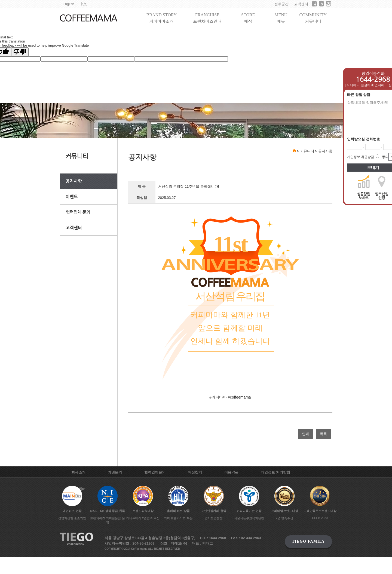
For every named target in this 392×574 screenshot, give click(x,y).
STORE (248, 18)
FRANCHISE (207, 18)
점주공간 (281, 4)
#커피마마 (218, 397)
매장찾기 (195, 472)
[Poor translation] (20, 52)
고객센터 (301, 4)
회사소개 (78, 472)
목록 (323, 434)
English (68, 4)
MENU (281, 18)
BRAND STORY (162, 18)
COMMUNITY (313, 18)
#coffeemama (239, 397)
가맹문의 (115, 472)
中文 (83, 4)
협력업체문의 (155, 472)
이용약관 (231, 472)
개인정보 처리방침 (275, 472)
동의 (385, 157)
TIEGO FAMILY (308, 541)
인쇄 (305, 434)
